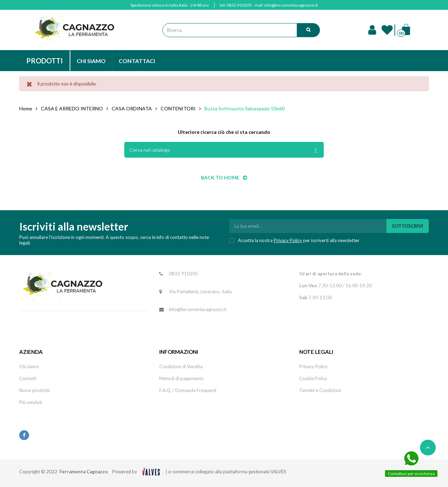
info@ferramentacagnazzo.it (291, 5)
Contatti (28, 378)
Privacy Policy (288, 240)
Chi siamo (29, 366)
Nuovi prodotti (34, 390)
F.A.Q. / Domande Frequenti (188, 390)
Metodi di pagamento (181, 378)
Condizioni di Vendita (181, 366)
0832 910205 (239, 5)
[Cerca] (224, 150)
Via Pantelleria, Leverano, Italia (200, 291)
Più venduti (31, 402)
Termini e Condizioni (320, 390)
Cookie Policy (313, 378)
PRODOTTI (44, 61)
